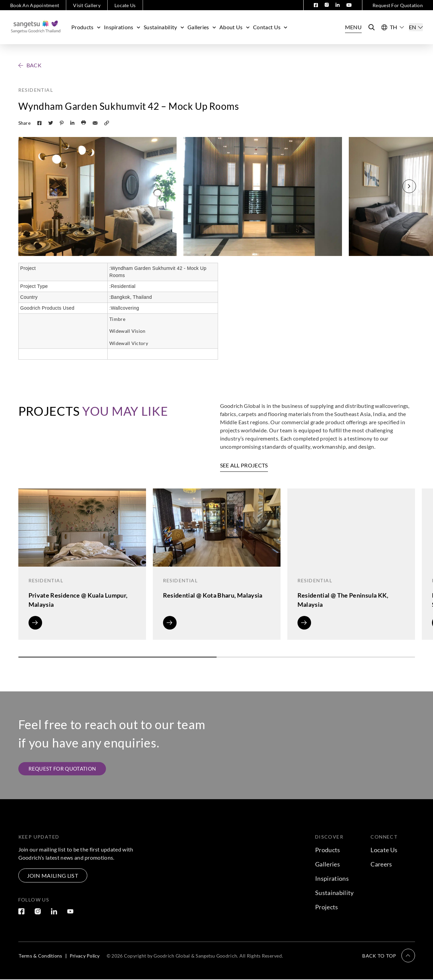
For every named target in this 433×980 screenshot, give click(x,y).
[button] (409, 186)
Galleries (202, 27)
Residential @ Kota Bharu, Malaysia (213, 595)
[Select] (416, 27)
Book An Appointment (35, 5)
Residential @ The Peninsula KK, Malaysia (343, 600)
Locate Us (125, 5)
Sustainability (164, 27)
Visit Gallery (87, 5)
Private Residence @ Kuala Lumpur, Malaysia (78, 600)
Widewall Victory (129, 343)
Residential (36, 90)
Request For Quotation (398, 5)
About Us (234, 27)
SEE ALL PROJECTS (244, 465)
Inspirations (122, 27)
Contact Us (270, 27)
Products (86, 27)
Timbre (117, 319)
